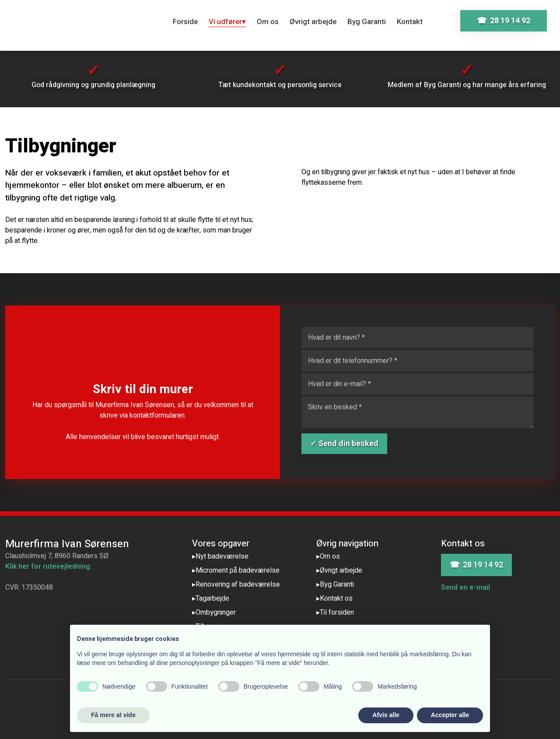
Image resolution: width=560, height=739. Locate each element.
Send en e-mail (465, 588)
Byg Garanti (367, 22)
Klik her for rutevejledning (48, 567)
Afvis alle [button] (386, 715)
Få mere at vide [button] (113, 715)
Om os (268, 22)
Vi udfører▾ (227, 22)
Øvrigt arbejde (313, 22)
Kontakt (410, 22)
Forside (185, 22)
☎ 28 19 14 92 (476, 565)
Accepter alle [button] (450, 715)
